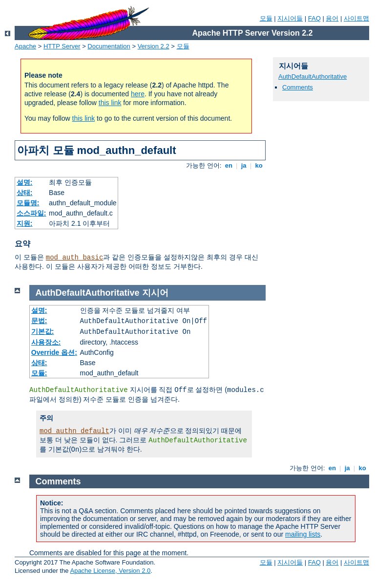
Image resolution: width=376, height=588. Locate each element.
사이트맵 (356, 18)
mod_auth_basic (75, 258)
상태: (25, 193)
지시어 (155, 293)
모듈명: (28, 203)
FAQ (314, 18)
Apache (25, 46)
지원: (25, 223)
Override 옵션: (54, 352)
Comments (298, 87)
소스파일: (31, 213)
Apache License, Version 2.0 (110, 571)
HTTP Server (62, 46)
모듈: (39, 373)
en (229, 165)
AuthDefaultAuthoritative (313, 76)
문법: (39, 321)
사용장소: (46, 342)
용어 (332, 18)
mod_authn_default (74, 431)
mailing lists (303, 534)
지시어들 (290, 18)
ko (259, 165)
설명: (25, 182)
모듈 (266, 18)
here (138, 94)
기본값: (43, 331)
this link (110, 103)
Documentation (109, 46)
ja (244, 165)
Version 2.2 (154, 46)
